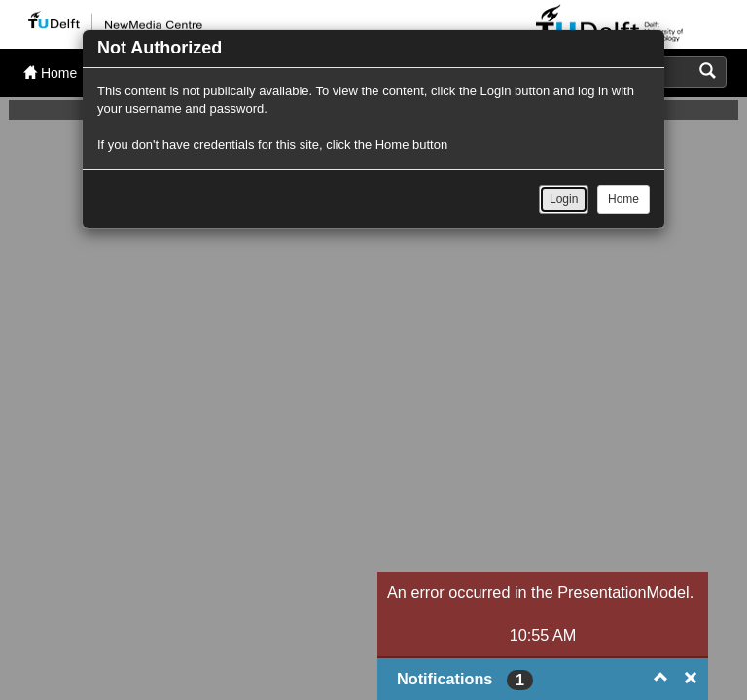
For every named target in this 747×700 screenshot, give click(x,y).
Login (564, 199)
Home (623, 199)
